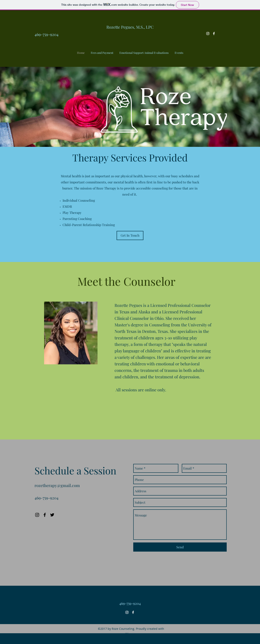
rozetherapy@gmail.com (57, 485)
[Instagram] (37, 515)
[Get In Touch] (130, 235)
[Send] (180, 547)
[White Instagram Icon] (208, 34)
